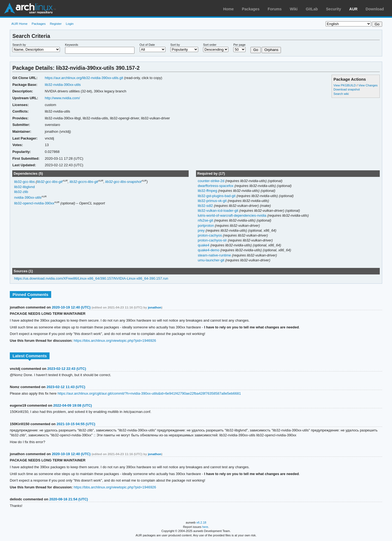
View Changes (368, 85)
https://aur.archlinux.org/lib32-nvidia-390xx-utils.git (84, 78)
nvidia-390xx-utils (28, 197)
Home (229, 9)
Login (70, 24)
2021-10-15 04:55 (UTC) (76, 424)
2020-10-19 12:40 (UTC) (71, 307)
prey (202, 230)
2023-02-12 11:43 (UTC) (66, 387)
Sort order (210, 45)
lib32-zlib (21, 192)
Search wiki (341, 94)
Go (256, 50)
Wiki (294, 9)
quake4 (204, 245)
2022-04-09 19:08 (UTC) (72, 405)
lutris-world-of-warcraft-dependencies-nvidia (232, 215)
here (205, 527)
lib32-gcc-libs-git (50, 182)
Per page (239, 45)
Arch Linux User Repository (30, 8)
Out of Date (147, 45)
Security (334, 9)
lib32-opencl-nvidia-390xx (34, 203)
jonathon (154, 307)
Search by (19, 45)
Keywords (72, 45)
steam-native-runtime (215, 255)
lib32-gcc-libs (24, 182)
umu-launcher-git (211, 260)
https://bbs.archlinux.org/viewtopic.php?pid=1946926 (115, 341)
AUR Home (19, 24)
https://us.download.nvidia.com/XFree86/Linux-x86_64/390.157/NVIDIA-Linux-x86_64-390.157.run (91, 278)
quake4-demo (209, 250)
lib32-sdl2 (206, 206)
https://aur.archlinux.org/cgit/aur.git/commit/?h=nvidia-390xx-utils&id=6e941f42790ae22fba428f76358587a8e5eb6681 (149, 393)
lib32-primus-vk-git (213, 201)
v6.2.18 (201, 522)
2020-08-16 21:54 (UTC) (69, 499)
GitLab (312, 9)
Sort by (175, 45)
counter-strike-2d (211, 181)
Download (375, 9)
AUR (353, 9)
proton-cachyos (210, 235)
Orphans (271, 50)
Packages (251, 9)
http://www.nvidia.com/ (62, 98)
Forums (275, 9)
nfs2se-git (206, 220)
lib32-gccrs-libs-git (84, 182)
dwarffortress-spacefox (216, 186)
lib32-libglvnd (24, 187)
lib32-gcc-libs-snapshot (123, 182)
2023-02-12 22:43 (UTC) (67, 369)
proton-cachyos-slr (213, 240)
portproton (206, 226)
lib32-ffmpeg (208, 191)
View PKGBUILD (345, 85)
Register (56, 24)
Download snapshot (347, 89)
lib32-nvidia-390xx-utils (63, 85)
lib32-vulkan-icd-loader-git (218, 211)
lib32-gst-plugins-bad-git (217, 196)
